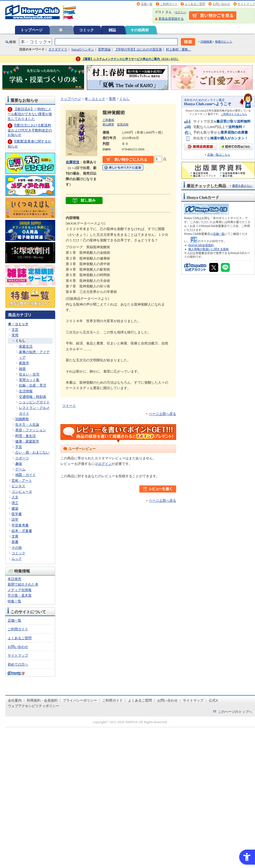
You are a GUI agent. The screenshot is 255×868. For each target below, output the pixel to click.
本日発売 (14, 579)
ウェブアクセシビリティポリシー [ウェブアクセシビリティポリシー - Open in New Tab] (34, 706)
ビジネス (18, 486)
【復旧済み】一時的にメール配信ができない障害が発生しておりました (30, 114)
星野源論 (104, 49)
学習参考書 (20, 525)
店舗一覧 (147, 4)
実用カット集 (29, 380)
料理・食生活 (25, 436)
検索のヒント (224, 42)
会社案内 (15, 700)
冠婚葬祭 (22, 419)
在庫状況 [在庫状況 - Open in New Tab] (73, 162)
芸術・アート (22, 481)
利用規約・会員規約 (42, 700)
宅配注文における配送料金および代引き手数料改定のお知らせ (30, 130)
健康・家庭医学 (27, 441)
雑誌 (112, 30)
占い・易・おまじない (32, 452)
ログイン (180, 12)
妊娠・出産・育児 (33, 385)
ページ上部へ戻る (162, 414)
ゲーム (20, 469)
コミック (86, 30)
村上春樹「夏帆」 (178, 49)
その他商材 (140, 30)
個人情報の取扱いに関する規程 (208, 249)
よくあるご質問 (195, 4)
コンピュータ (22, 492)
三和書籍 (108, 120)
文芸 (15, 330)
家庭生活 (26, 346)
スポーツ (22, 458)
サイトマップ (246, 4)
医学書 (17, 514)
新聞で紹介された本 (23, 584)
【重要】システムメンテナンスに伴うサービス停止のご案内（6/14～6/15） (131, 59)
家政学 (24, 363)
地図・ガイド (25, 475)
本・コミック (18, 324)
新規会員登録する (171, 19)
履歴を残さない (242, 186)
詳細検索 (206, 42)
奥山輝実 (108, 124)
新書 (15, 542)
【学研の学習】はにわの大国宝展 (138, 49)
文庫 (15, 536)
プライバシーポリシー (80, 700)
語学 (15, 519)
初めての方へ (18, 664)
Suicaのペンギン (83, 49)
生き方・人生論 (27, 425)
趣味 (19, 464)
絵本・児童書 (22, 531)
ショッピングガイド (34, 402)
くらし (20, 341)
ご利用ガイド (169, 4)
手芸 (19, 447)
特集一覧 (14, 601)
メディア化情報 (20, 590)
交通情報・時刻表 (33, 397)
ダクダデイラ (58, 49)
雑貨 (22, 369)
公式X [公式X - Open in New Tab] (213, 700)
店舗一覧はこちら (219, 155)
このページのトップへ (235, 712)
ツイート (69, 406)
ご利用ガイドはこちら (234, 114)
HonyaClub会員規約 (201, 245)
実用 (15, 335)
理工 (15, 503)
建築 (15, 508)
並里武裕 (123, 124)
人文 (15, 497)
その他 (17, 548)
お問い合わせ (221, 4)
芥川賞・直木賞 (20, 595)
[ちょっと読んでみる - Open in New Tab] (84, 201)
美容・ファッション (31, 430)
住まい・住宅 (29, 374)
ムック (17, 559)
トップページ (32, 30)
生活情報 (26, 391)
